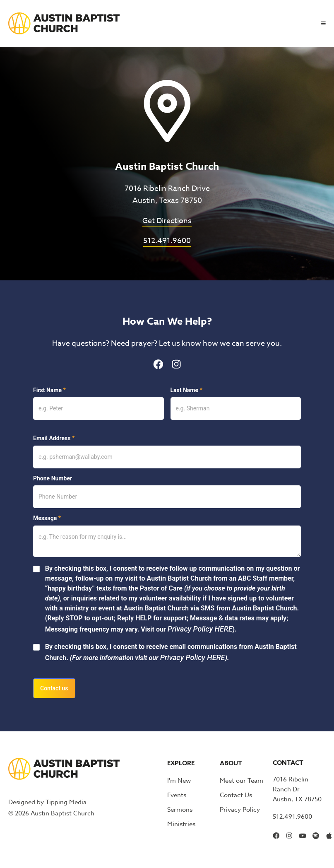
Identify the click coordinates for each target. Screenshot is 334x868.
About (231, 763)
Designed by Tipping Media (47, 802)
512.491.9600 (167, 241)
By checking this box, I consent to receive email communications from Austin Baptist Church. (171, 652)
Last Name (186, 390)
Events (177, 795)
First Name (49, 390)
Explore (181, 763)
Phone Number (53, 478)
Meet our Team (241, 781)
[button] (320, 23)
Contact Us (236, 795)
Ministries (181, 824)
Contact (288, 763)
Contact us (54, 688)
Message (47, 518)
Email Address (54, 438)
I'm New (179, 781)
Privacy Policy (240, 810)
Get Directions (167, 221)
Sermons (180, 810)
